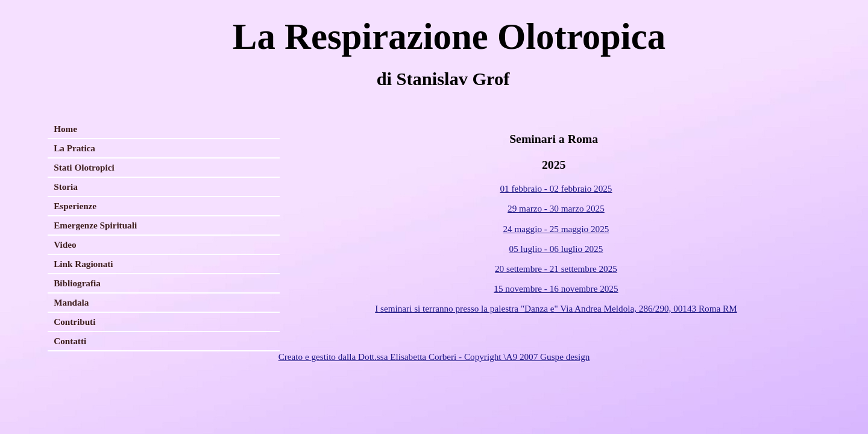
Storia (66, 187)
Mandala (71, 302)
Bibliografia (77, 283)
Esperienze (75, 206)
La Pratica (74, 148)
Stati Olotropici (84, 167)
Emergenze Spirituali (95, 225)
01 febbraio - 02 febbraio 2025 (556, 188)
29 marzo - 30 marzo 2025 (556, 208)
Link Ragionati (83, 264)
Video (65, 244)
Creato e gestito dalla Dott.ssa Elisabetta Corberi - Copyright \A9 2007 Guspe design (434, 357)
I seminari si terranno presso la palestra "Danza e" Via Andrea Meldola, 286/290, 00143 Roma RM (556, 308)
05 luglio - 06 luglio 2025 (556, 249)
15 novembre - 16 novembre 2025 (556, 288)
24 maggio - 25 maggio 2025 (556, 229)
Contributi (74, 322)
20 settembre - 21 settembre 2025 (556, 269)
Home (65, 129)
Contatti (70, 341)
